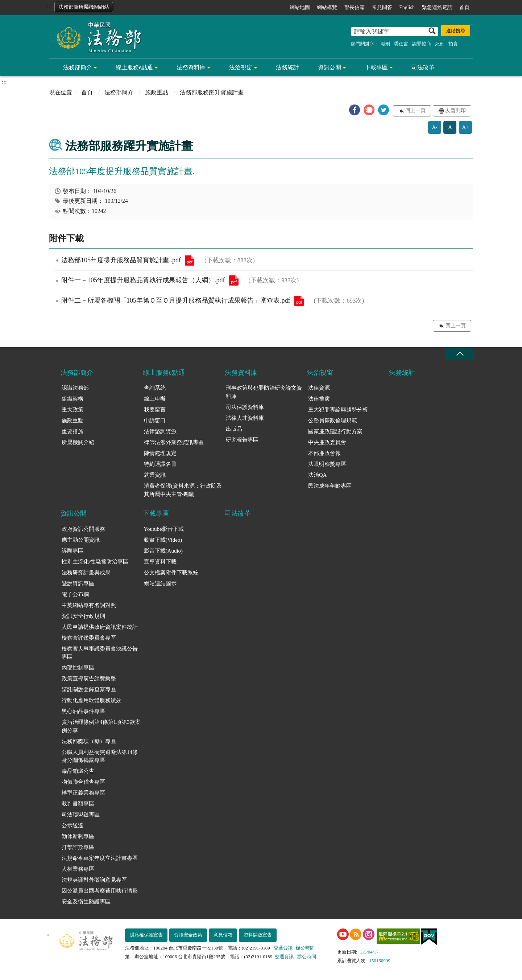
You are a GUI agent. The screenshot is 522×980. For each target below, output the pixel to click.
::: (48, 6)
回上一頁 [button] (415, 110)
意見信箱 (223, 935)
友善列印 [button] (456, 110)
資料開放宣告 (258, 935)
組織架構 (72, 399)
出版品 (234, 429)
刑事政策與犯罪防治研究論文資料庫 (264, 392)
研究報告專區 (242, 440)
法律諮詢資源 (160, 431)
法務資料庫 (191, 67)
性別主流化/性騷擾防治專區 (95, 562)
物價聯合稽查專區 (83, 782)
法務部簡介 (78, 67)
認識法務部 (75, 388)
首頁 (464, 7)
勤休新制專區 (78, 836)
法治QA (318, 475)
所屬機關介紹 (78, 442)
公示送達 (72, 825)
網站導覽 (327, 7)
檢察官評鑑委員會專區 (89, 638)
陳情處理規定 (160, 453)
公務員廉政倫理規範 (333, 421)
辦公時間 (305, 948)
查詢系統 (155, 388)
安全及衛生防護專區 (86, 902)
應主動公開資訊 (81, 540)
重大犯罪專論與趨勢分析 (338, 410)
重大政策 (72, 410)
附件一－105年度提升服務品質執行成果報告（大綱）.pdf (234, 280)
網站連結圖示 (160, 583)
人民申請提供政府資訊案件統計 (100, 627)
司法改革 (423, 67)
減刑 (385, 44)
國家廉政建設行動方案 (335, 431)
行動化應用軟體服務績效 (92, 700)
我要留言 (155, 410)
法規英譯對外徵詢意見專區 (94, 880)
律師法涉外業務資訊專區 (174, 442)
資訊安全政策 (188, 935)
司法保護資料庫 (245, 407)
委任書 (401, 44)
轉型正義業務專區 (83, 793)
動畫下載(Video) (163, 540)
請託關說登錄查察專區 (89, 689)
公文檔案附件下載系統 (171, 573)
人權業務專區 (78, 869)
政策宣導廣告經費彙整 (89, 678)
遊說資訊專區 (78, 583)
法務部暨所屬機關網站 (84, 7)
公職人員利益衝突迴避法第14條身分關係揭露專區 (100, 756)
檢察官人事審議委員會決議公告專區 (100, 653)
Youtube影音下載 (164, 529)
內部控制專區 (78, 668)
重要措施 (72, 431)
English (407, 7)
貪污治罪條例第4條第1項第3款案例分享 (101, 726)
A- (435, 127)
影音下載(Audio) (163, 551)
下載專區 (376, 67)
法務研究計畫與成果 (86, 573)
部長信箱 (355, 7)
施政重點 (157, 92)
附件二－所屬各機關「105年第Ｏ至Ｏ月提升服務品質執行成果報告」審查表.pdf (299, 301)
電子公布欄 (75, 594)
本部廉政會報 (324, 453)
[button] (355, 110)
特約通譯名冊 (160, 464)
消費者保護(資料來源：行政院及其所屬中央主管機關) (183, 490)
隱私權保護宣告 (146, 935)
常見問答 (382, 7)
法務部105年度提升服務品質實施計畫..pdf (190, 261)
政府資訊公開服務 (83, 529)
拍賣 (453, 44)
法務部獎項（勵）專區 (89, 741)
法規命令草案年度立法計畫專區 (100, 858)
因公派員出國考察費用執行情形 (100, 891)
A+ (465, 127)
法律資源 (319, 388)
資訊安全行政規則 (83, 616)
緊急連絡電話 (437, 7)
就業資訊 (155, 475)
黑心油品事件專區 (83, 711)
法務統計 (287, 67)
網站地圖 (300, 7)
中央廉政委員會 (327, 442)
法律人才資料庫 (245, 418)
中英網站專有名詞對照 (89, 605)
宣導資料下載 (160, 562)
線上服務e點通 (134, 67)
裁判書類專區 (78, 804)
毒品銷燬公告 (78, 771)
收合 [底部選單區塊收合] (460, 354)
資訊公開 (330, 67)
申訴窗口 (155, 421)
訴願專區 (72, 551)
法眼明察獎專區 (327, 464)
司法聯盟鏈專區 (81, 815)
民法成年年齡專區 (330, 486)
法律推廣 (319, 399)
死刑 (440, 44)
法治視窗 (241, 67)
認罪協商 (422, 44)
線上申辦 (155, 399)
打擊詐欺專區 (78, 847)
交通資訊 (283, 948)
